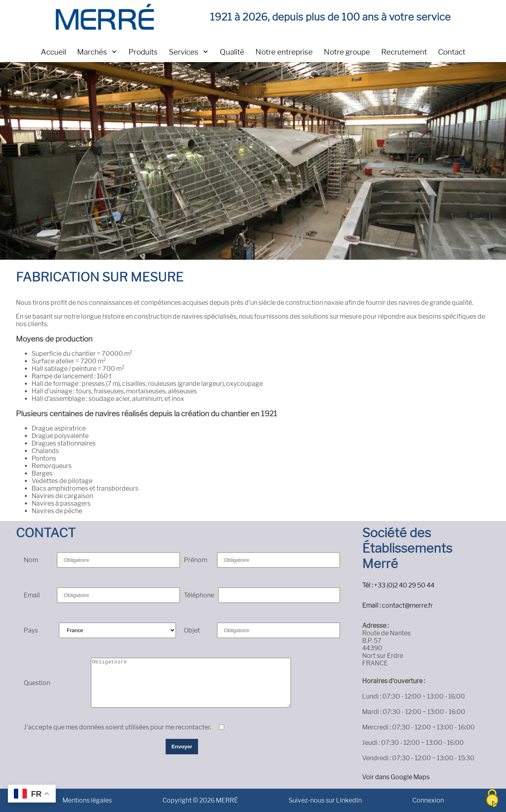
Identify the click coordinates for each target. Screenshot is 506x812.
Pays (31, 630)
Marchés (92, 52)
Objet (192, 630)
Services (184, 52)
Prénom (195, 560)
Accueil (53, 52)
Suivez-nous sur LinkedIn (325, 800)
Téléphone (199, 595)
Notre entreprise (284, 52)
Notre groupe (347, 52)
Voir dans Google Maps (396, 777)
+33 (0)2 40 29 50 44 (404, 585)
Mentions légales (87, 800)
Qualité (232, 52)
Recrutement (404, 52)
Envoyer (182, 747)
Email (32, 595)
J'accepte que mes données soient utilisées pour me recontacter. (117, 727)
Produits (143, 52)
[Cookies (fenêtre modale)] (492, 799)
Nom (31, 560)
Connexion (428, 800)
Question (37, 683)
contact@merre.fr (407, 605)
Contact (452, 52)
